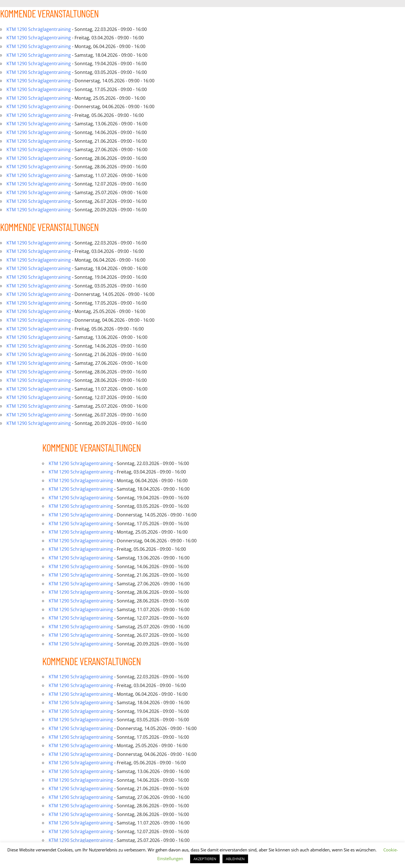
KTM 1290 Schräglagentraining (39, 29)
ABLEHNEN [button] (235, 859)
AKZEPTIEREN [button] (205, 859)
